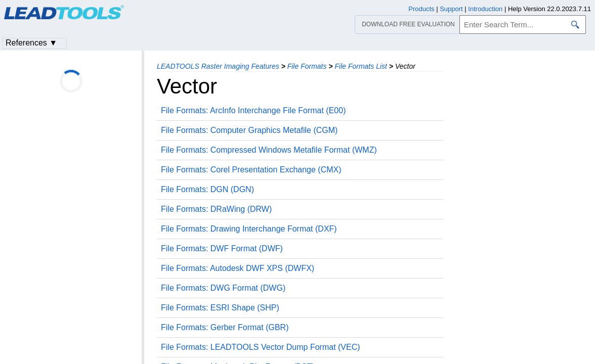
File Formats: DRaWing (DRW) (216, 209)
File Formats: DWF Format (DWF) (222, 248)
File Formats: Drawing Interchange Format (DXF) (249, 229)
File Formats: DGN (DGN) (207, 189)
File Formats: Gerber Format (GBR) (225, 327)
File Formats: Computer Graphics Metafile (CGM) (249, 130)
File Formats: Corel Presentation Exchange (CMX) (251, 170)
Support (451, 9)
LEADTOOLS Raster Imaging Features (218, 66)
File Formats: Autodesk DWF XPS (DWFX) (238, 268)
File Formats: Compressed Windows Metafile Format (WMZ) (269, 150)
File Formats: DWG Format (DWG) (223, 288)
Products (421, 9)
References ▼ (31, 43)
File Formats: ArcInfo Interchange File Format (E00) (253, 110)
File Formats (307, 66)
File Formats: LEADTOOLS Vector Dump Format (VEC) (261, 347)
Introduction (485, 9)
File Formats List (360, 66)
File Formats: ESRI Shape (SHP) (220, 308)
